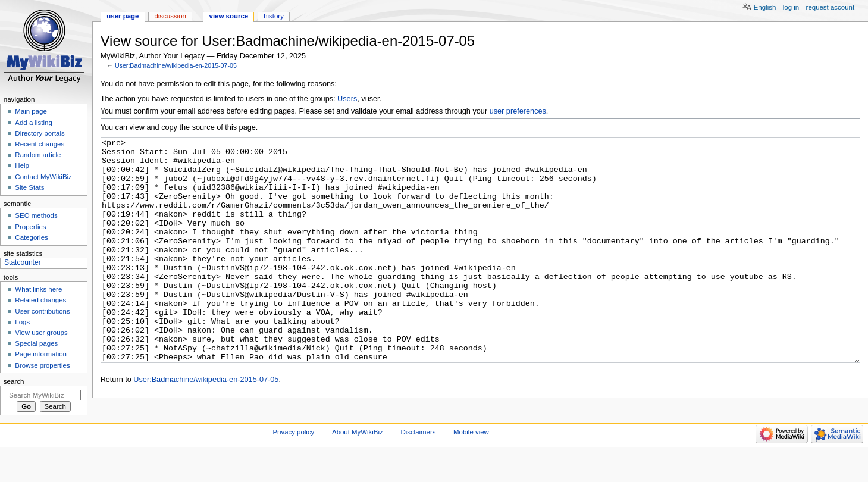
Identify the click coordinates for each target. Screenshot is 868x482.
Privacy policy (294, 460)
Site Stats (29, 187)
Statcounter (23, 262)
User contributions (42, 311)
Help (22, 165)
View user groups (41, 333)
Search (14, 381)
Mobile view (471, 460)
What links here (38, 289)
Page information (41, 354)
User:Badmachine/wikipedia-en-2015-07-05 (176, 65)
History (274, 16)
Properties (30, 227)
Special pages (36, 343)
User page (123, 16)
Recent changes (40, 144)
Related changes (40, 300)
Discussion (170, 16)
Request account (831, 7)
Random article (38, 155)
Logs (22, 322)
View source (229, 16)
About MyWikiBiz (358, 460)
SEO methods (36, 215)
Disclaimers (418, 460)
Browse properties (42, 365)
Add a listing (33, 123)
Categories (31, 237)
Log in (791, 7)
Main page (31, 111)
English (765, 7)
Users (347, 99)
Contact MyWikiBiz (43, 177)
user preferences (518, 111)
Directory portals (40, 133)
